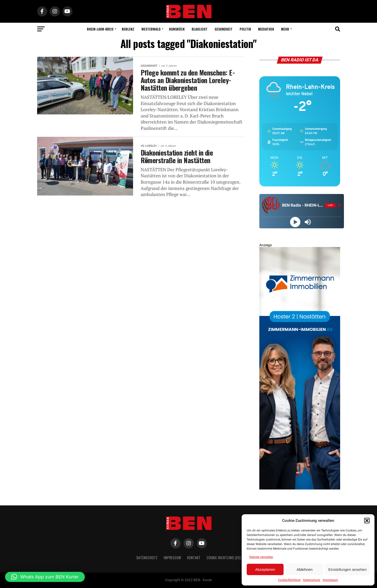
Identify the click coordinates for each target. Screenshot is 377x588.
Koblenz (128, 29)
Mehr (285, 29)
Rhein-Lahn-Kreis (100, 29)
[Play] (295, 222)
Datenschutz (312, 580)
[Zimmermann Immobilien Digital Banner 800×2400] (300, 488)
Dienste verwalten (261, 557)
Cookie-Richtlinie (289, 580)
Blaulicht (200, 29)
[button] (367, 521)
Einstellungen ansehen (347, 569)
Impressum (330, 580)
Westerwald (151, 29)
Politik (245, 29)
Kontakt (194, 558)
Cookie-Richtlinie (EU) (224, 558)
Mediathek (266, 29)
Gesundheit (224, 29)
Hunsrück (177, 29)
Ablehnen (304, 569)
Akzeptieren (265, 569)
